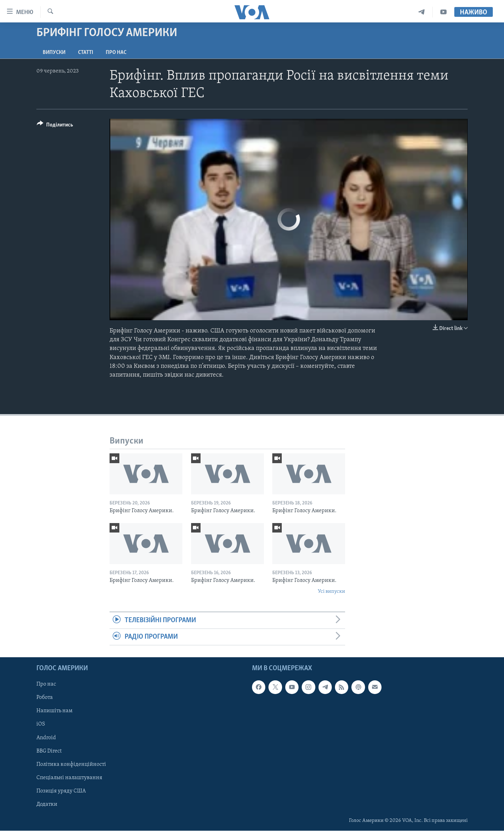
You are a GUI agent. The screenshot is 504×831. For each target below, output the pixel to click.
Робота (45, 698)
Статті (86, 53)
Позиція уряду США (61, 791)
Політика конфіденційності (71, 764)
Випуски (54, 53)
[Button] (55, 126)
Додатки (47, 804)
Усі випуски (331, 592)
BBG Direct (49, 751)
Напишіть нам (54, 711)
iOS (41, 724)
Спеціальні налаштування (69, 778)
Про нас (116, 53)
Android (46, 738)
